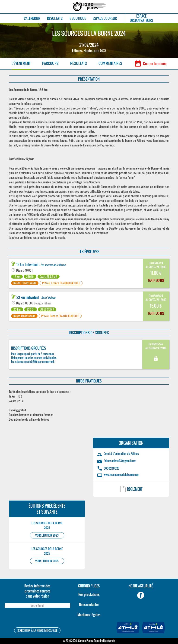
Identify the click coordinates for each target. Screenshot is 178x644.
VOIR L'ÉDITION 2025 (47, 561)
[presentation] (37, 618)
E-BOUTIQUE (78, 18)
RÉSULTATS (55, 18)
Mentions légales (89, 615)
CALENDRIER (32, 18)
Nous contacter (89, 605)
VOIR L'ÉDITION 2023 (47, 535)
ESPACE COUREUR (105, 18)
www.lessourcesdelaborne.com (121, 474)
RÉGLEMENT (135, 489)
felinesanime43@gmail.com (120, 461)
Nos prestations (89, 594)
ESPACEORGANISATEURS (141, 18)
